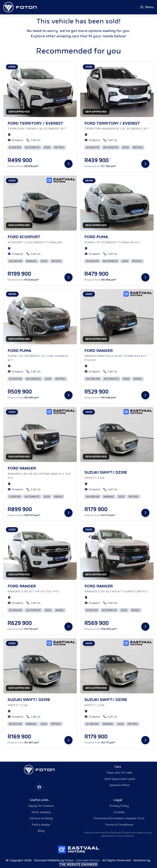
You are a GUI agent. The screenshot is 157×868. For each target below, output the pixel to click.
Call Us (33, 140)
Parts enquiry (41, 812)
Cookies (119, 812)
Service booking (41, 818)
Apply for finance (41, 806)
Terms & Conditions (119, 825)
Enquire (15, 140)
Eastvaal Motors (88, 860)
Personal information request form (119, 818)
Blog (41, 831)
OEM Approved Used (119, 779)
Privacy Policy (119, 806)
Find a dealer (41, 825)
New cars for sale (119, 772)
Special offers (119, 785)
